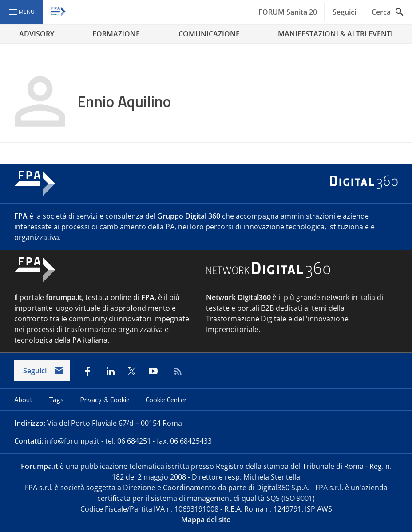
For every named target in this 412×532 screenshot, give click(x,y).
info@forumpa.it (72, 441)
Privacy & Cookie (106, 400)
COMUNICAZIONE (209, 34)
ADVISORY (37, 34)
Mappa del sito (206, 520)
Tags (57, 400)
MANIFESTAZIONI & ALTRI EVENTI (335, 34)
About (24, 400)
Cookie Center (166, 400)
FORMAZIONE (116, 34)
